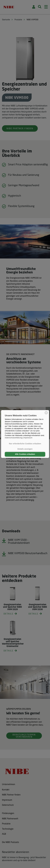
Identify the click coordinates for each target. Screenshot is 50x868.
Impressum (28, 438)
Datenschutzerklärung (13, 438)
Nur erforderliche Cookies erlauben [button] (25, 444)
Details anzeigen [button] (25, 449)
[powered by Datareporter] (46, 414)
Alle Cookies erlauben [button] (25, 454)
